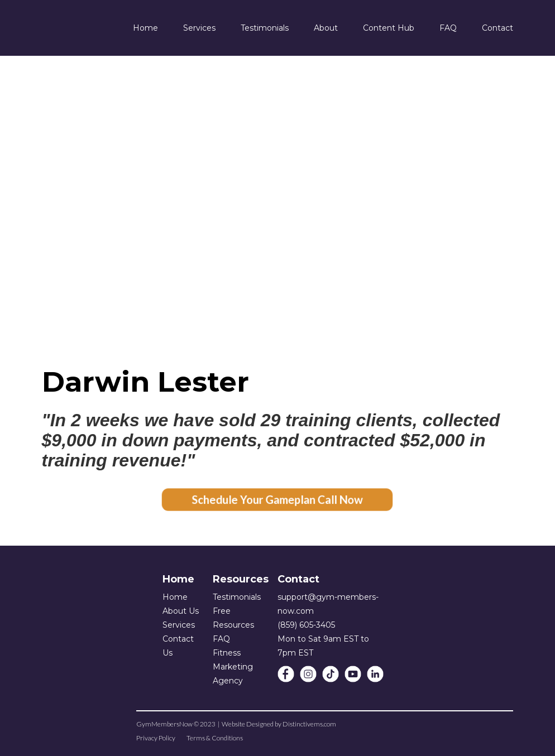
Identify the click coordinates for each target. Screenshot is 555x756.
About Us (181, 611)
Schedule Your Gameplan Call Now (277, 500)
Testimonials (237, 597)
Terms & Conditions (215, 738)
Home (175, 597)
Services (179, 625)
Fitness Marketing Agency (233, 667)
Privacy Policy (156, 738)
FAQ (221, 639)
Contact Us (178, 646)
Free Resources (233, 618)
